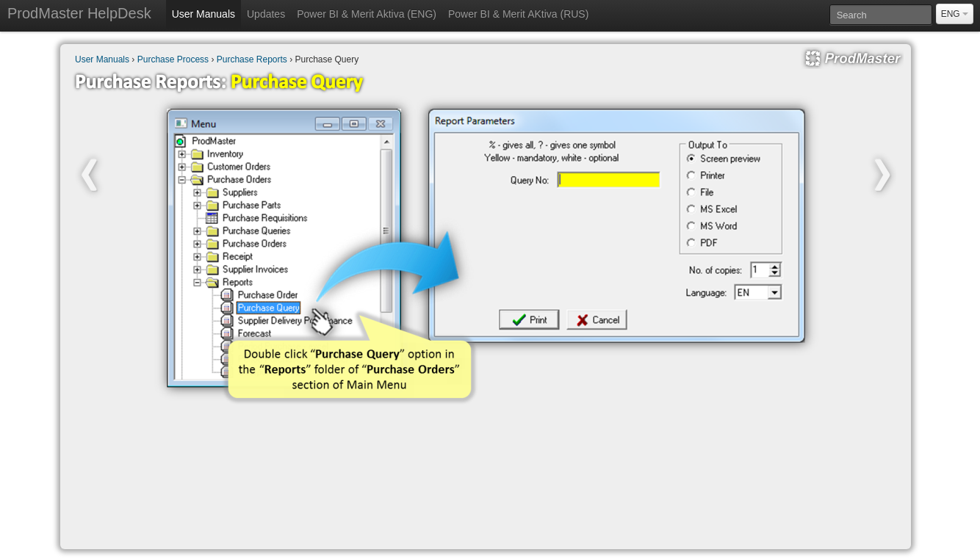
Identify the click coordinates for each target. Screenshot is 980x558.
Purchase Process (173, 59)
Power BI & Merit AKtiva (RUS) (518, 14)
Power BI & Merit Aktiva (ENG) (367, 14)
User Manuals (203, 14)
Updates (266, 14)
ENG (955, 14)
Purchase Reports (252, 59)
